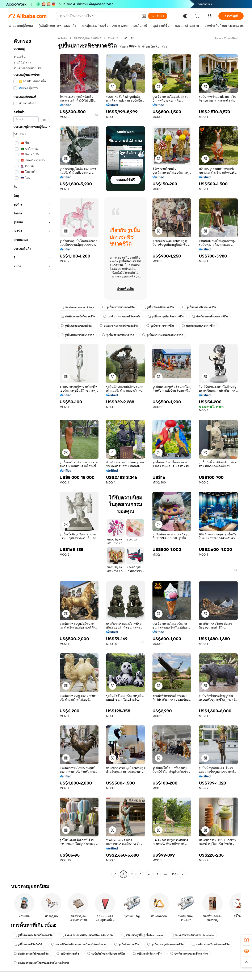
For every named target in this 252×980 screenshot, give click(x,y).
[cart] (198, 17)
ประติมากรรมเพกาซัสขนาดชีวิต (119, 326)
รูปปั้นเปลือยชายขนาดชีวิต (77, 335)
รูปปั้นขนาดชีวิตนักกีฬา (28, 944)
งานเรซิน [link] (130, 38)
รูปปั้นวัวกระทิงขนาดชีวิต (158, 307)
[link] (247, 940)
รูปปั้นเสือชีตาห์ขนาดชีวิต (118, 335)
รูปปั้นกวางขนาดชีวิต (160, 326)
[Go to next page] (182, 874)
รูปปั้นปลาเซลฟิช (68, 954)
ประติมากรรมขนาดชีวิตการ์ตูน (189, 954)
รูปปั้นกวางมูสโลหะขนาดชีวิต (165, 944)
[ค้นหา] (158, 16)
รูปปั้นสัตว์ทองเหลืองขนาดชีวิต (106, 954)
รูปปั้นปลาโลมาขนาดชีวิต (118, 307)
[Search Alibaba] (99, 16)
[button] (144, 16)
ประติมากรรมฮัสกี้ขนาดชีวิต (78, 317)
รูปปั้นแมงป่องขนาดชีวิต (76, 326)
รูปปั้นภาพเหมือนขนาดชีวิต (199, 307)
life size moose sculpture (77, 307)
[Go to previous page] (115, 874)
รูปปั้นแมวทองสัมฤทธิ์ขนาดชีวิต (33, 935)
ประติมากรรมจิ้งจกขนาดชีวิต (210, 317)
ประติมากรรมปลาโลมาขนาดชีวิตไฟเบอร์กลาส (41, 963)
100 (174, 874)
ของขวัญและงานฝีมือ (87, 38)
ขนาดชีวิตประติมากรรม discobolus (192, 935)
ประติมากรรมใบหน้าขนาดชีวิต (211, 944)
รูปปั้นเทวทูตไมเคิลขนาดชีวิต (166, 317)
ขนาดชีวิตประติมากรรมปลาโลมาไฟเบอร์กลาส (79, 944)
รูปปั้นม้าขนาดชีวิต (127, 944)
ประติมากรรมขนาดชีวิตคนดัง (122, 317)
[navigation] (32, 457)
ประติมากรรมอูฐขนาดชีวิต (198, 326)
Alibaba (63, 38)
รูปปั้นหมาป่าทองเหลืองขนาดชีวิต (163, 335)
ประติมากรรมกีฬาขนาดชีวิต (31, 954)
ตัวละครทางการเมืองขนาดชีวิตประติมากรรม (87, 935)
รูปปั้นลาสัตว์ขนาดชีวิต (147, 954)
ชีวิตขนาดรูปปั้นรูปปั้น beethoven (142, 935)
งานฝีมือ (113, 38)
